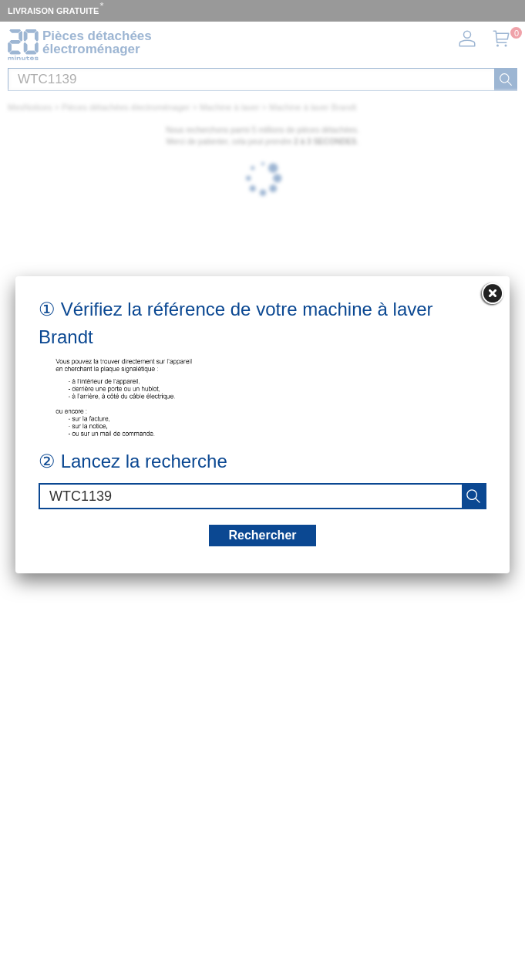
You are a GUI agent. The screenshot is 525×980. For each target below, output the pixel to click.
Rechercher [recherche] (262, 535)
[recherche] (473, 496)
